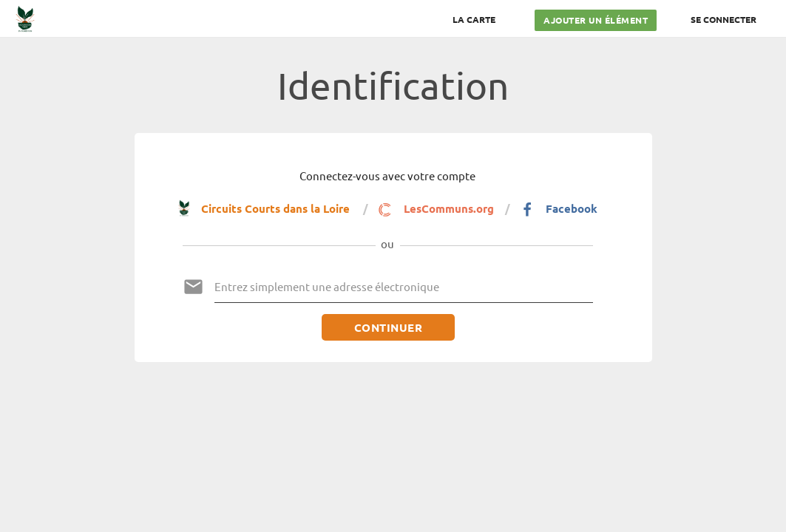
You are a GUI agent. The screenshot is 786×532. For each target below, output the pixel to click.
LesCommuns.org (436, 209)
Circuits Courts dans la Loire (265, 208)
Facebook (559, 209)
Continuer (388, 327)
